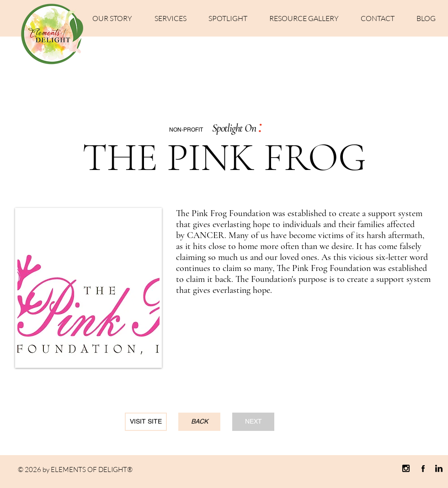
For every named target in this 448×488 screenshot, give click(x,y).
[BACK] (199, 422)
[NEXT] (253, 422)
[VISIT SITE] (146, 422)
